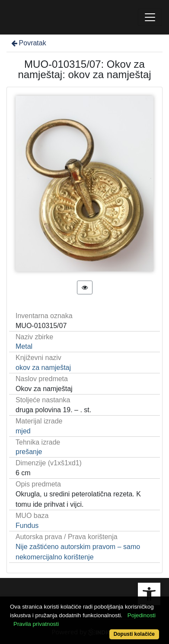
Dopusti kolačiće (134, 634)
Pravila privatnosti (36, 624)
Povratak (28, 43)
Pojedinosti (142, 615)
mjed (23, 431)
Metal (24, 346)
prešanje (29, 452)
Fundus (27, 526)
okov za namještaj (43, 368)
